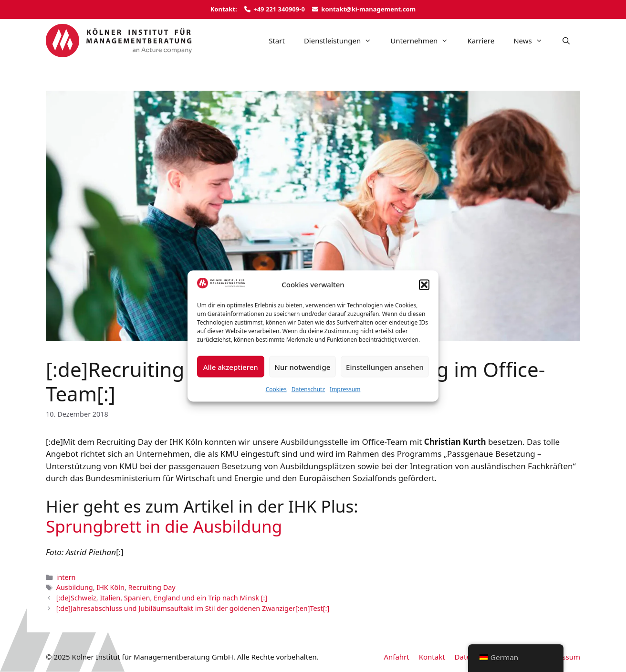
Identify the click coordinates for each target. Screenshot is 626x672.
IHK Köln (110, 587)
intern (66, 577)
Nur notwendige (302, 367)
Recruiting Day (152, 587)
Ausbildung (75, 587)
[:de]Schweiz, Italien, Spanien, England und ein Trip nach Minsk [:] (162, 598)
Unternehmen (424, 41)
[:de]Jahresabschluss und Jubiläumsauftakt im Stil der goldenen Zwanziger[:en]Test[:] (193, 608)
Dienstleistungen (342, 41)
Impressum (345, 389)
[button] (424, 284)
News (533, 41)
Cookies (276, 389)
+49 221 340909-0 (279, 9)
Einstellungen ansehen (385, 367)
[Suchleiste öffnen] (566, 41)
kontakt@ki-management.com (368, 9)
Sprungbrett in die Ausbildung (164, 526)
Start (277, 41)
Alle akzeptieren (231, 367)
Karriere (481, 41)
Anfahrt (396, 657)
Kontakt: (224, 9)
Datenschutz (308, 389)
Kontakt (432, 657)
